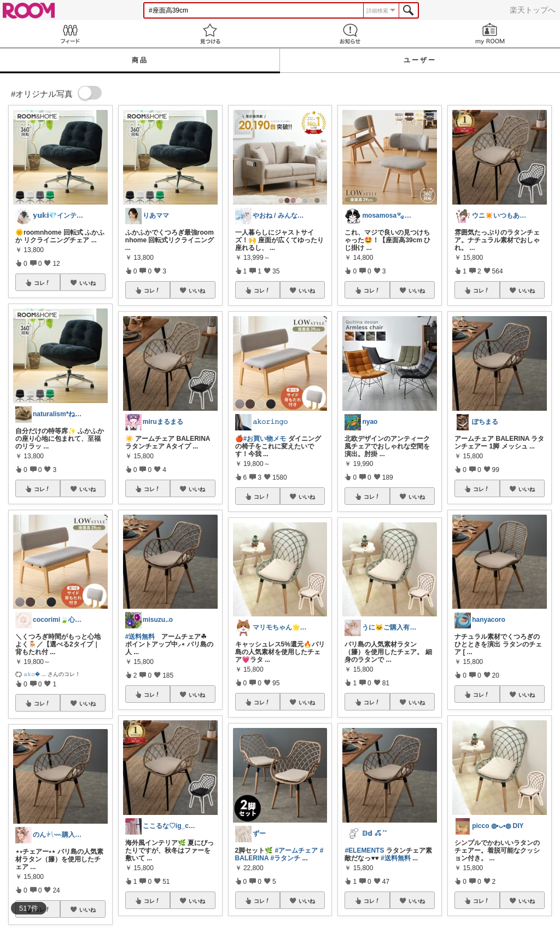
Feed (70, 34)
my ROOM (490, 34)
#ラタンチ (286, 858)
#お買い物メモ (265, 439)
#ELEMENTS (364, 850)
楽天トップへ (533, 10)
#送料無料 (140, 637)
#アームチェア (297, 850)
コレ (42, 283)
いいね (87, 283)
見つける (210, 34)
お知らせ (350, 34)
